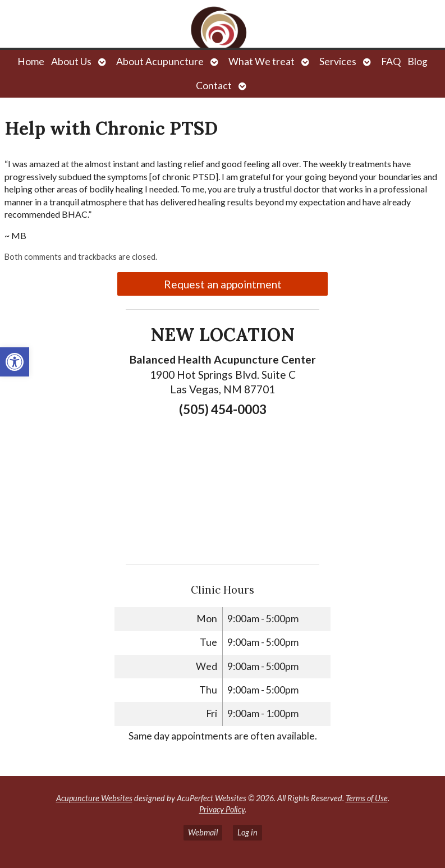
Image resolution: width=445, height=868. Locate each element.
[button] (15, 362)
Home (31, 61)
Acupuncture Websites (94, 798)
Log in (247, 832)
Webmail (203, 832)
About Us (71, 61)
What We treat (262, 61)
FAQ (391, 61)
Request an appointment (223, 284)
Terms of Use (367, 798)
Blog (418, 61)
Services (338, 61)
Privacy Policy (222, 809)
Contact (214, 86)
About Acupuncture (160, 61)
